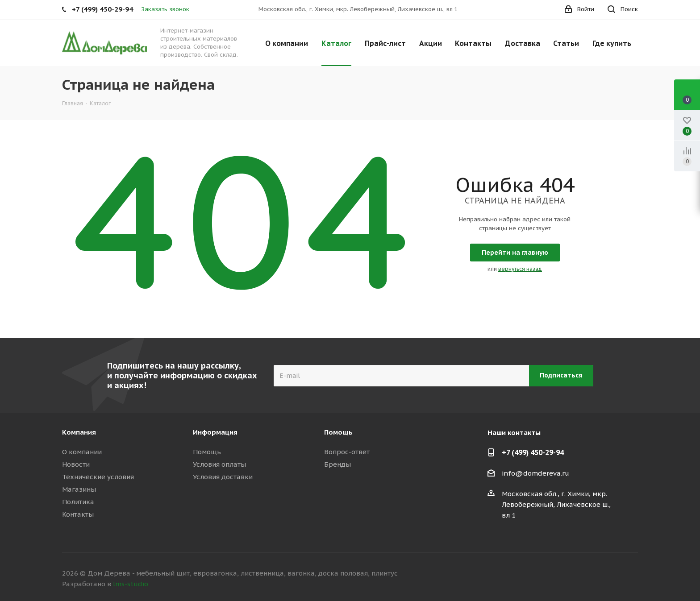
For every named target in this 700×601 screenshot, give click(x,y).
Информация (215, 432)
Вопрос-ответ (347, 452)
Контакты (78, 514)
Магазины (79, 489)
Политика (78, 502)
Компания (79, 432)
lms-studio (131, 584)
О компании (82, 452)
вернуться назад (520, 269)
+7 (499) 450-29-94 (533, 452)
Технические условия (98, 477)
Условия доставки (223, 477)
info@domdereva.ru (535, 473)
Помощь (207, 452)
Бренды (337, 464)
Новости (76, 464)
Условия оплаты (219, 464)
